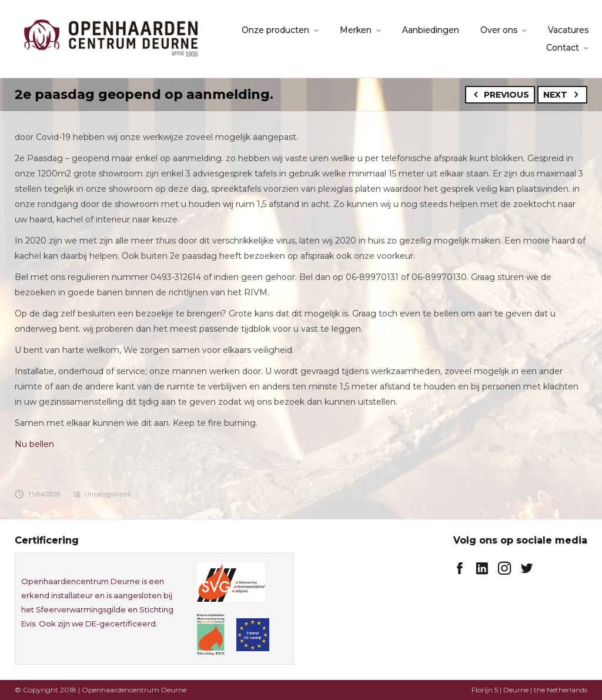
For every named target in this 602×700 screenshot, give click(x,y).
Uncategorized (108, 494)
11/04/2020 (38, 494)
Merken (356, 30)
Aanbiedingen (431, 30)
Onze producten (275, 30)
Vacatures (568, 30)
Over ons (499, 30)
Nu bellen (34, 444)
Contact (563, 48)
